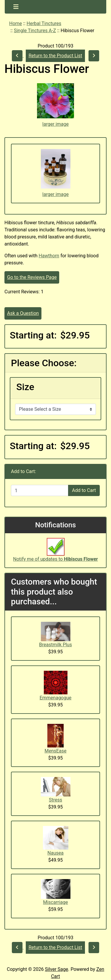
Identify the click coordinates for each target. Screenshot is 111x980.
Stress (55, 800)
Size (25, 387)
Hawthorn (49, 256)
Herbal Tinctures (44, 23)
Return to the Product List (55, 56)
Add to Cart (84, 490)
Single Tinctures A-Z (35, 31)
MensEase (55, 751)
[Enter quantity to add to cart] (40, 490)
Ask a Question (23, 313)
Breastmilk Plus (55, 645)
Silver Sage (57, 969)
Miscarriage (55, 902)
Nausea (55, 853)
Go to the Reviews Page (32, 277)
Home (16, 23)
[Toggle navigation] (16, 7)
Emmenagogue (56, 698)
